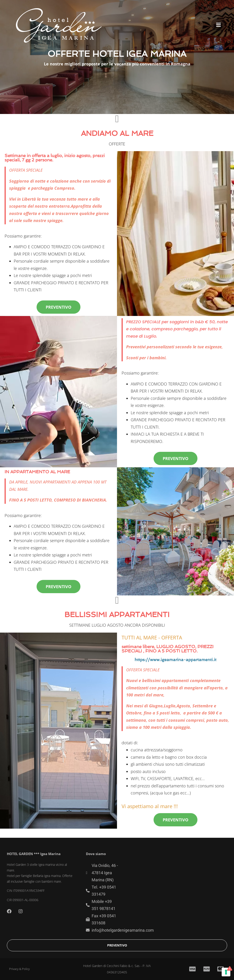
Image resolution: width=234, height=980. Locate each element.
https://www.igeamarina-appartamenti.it (175, 660)
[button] (218, 25)
